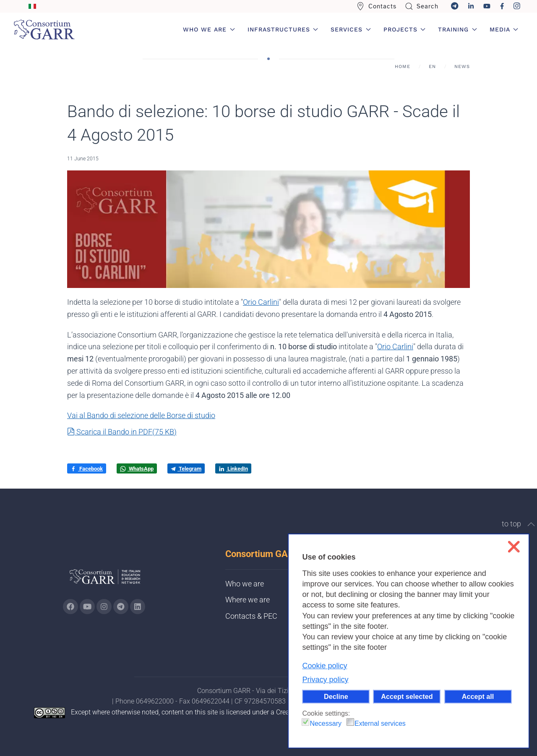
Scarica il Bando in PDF (122, 432)
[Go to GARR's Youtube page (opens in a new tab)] (87, 607)
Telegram (186, 469)
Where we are (248, 600)
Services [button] (351, 29)
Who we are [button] (209, 29)
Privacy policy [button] (325, 680)
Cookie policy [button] (325, 666)
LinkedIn (233, 469)
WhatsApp (137, 469)
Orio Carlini (261, 302)
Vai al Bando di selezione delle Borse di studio (141, 415)
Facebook (87, 469)
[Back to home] (44, 29)
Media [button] (504, 29)
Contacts (376, 6)
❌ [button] (514, 547)
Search (422, 6)
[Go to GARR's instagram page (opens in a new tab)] (104, 607)
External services (380, 723)
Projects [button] (405, 29)
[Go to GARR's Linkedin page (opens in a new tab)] (138, 607)
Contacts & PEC (251, 616)
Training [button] (457, 29)
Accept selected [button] (407, 696)
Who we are (245, 584)
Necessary (326, 723)
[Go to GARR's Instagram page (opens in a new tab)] (70, 607)
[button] (531, 524)
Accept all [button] (478, 696)
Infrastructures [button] (283, 29)
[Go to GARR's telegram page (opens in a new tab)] (121, 607)
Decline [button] (336, 696)
